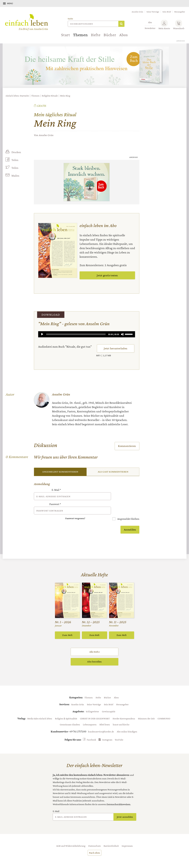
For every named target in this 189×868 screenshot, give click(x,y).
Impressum (127, 837)
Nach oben (95, 844)
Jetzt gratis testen (107, 275)
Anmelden (130, 521)
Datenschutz (94, 837)
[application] (87, 334)
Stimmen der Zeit (146, 710)
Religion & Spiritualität (66, 710)
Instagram (107, 731)
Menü (10, 3)
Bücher (110, 35)
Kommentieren (127, 446)
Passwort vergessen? (75, 510)
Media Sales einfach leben (40, 710)
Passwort (55, 500)
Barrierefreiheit (111, 837)
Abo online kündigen (127, 723)
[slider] (76, 334)
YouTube (119, 731)
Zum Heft (67, 626)
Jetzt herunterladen (115, 348)
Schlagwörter (92, 703)
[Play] (42, 334)
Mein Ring (65, 96)
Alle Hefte (94, 643)
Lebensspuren (90, 716)
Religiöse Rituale (50, 96)
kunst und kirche (121, 716)
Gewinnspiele (109, 703)
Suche (70, 19)
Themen (80, 35)
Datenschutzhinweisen (118, 796)
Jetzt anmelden (125, 808)
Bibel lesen (105, 716)
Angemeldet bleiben (128, 510)
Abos (124, 35)
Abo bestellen (94, 653)
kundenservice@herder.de (101, 723)
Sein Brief (167, 12)
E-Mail (56, 490)
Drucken (16, 152)
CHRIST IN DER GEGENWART (95, 710)
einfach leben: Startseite (17, 96)
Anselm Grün (137, 12)
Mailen (15, 176)
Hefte (96, 35)
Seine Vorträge (153, 12)
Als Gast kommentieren (113, 472)
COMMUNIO (164, 710)
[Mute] (122, 334)
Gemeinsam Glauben (70, 716)
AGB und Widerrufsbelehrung (71, 837)
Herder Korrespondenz (124, 710)
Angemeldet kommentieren (60, 472)
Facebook (91, 731)
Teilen (15, 160)
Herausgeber (180, 12)
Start (66, 35)
